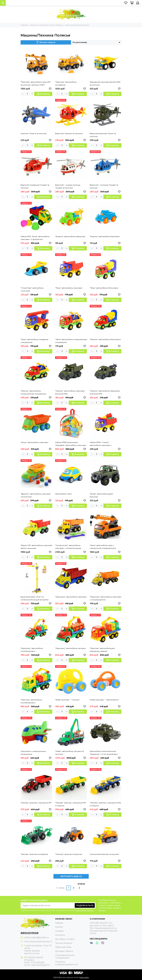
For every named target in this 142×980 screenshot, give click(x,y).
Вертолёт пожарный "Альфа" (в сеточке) (35, 186)
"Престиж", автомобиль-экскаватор (66, 83)
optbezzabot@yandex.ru (37, 937)
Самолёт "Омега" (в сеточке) (34, 133)
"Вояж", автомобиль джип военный (101, 495)
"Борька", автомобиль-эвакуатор (70, 236)
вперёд (81, 886)
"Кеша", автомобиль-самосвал (34, 442)
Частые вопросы (64, 943)
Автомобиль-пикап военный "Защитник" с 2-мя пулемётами (104, 753)
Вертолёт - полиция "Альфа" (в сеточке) (104, 186)
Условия (59, 931)
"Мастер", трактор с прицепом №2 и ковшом (105, 804)
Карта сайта (84, 977)
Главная (59, 923)
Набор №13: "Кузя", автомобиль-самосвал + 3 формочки (35, 238)
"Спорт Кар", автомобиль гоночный (32, 289)
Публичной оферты (84, 910)
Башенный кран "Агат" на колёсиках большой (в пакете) (35, 598)
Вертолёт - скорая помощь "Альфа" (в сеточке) (68, 186)
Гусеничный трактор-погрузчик (104, 854)
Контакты (60, 935)
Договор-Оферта (64, 951)
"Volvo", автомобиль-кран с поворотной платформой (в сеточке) (103, 547)
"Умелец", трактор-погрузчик (69, 854)
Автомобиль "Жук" (64, 494)
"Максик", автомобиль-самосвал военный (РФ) (70, 392)
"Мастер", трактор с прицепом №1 (36, 803)
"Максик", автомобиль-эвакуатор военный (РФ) (105, 392)
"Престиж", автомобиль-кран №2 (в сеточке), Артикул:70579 (35, 83)
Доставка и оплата (65, 939)
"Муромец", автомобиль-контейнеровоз (32, 650)
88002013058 (30, 933)
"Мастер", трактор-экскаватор (34, 854)
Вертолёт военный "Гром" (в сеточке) (103, 135)
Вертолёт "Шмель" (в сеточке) (69, 133)
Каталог (59, 927)
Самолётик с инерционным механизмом (33, 753)
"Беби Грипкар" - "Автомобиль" (104, 700)
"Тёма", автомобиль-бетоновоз (104, 288)
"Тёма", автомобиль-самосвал (69, 288)
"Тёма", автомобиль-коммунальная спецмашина (71, 341)
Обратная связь (63, 947)
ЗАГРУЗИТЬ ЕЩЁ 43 (71, 876)
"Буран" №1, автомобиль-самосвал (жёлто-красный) (36, 547)
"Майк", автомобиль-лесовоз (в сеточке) (69, 753)
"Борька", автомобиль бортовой (105, 236)
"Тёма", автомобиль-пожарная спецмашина (34, 341)
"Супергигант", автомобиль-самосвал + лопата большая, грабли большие (68, 547)
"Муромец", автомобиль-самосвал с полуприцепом (105, 598)
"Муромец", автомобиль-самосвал (71, 597)
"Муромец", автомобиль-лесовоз (70, 648)
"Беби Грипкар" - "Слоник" (67, 700)
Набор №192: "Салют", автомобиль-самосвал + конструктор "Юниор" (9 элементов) (101, 444)
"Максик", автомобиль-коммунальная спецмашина (33, 392)
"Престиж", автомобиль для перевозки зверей (102, 650)
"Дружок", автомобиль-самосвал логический (36, 495)
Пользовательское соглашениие (65, 956)
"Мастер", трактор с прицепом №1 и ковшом (71, 804)
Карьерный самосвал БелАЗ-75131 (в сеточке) (105, 83)
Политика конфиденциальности (66, 963)
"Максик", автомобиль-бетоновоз (105, 339)
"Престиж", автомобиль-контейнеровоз (32, 701)
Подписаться (85, 905)
